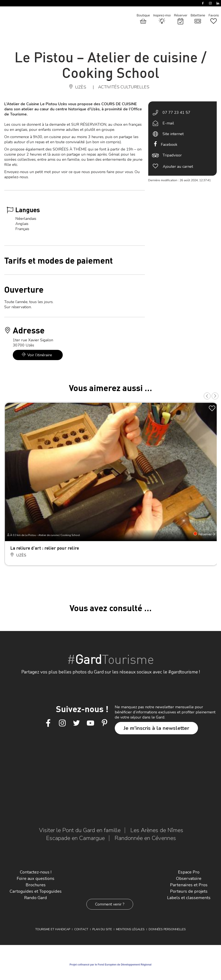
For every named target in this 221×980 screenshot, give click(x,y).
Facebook (169, 145)
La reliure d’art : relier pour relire (45, 548)
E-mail (168, 123)
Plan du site (102, 929)
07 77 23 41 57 (176, 112)
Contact (81, 929)
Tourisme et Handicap (53, 929)
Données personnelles (167, 929)
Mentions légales (130, 929)
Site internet (173, 134)
